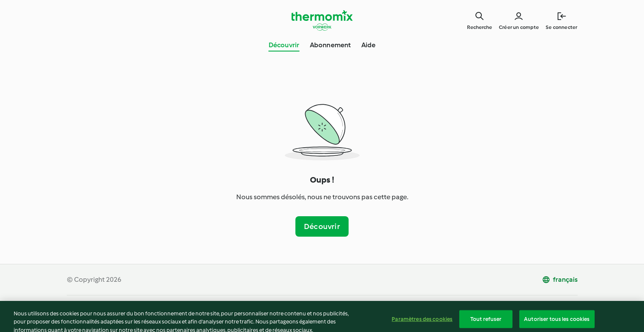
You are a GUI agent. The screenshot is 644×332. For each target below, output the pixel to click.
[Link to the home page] (322, 20)
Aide (369, 45)
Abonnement (331, 45)
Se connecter (561, 27)
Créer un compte (519, 27)
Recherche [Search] (479, 27)
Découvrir (284, 45)
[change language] (560, 280)
